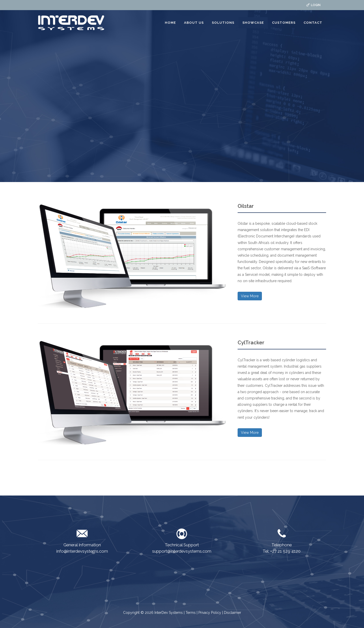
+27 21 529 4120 (285, 551)
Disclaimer (233, 613)
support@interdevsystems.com (182, 551)
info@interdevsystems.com (82, 551)
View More (250, 296)
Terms (191, 613)
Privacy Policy (210, 613)
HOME (170, 23)
